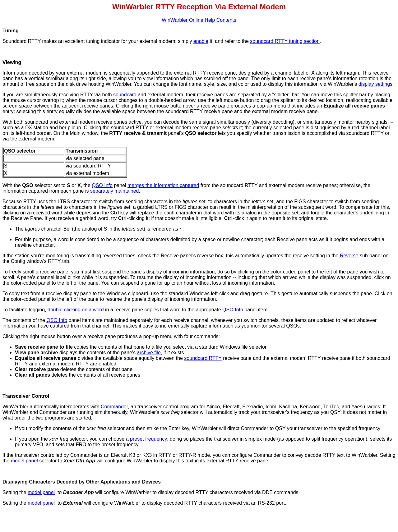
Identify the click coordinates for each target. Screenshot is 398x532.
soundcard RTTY (203, 358)
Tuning (11, 31)
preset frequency (148, 439)
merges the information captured (163, 185)
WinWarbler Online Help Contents (199, 20)
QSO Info (102, 185)
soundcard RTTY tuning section (285, 41)
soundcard (125, 95)
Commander (114, 407)
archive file (149, 353)
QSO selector (201, 133)
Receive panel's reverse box (192, 256)
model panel (24, 461)
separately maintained (115, 191)
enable (201, 41)
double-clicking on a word (76, 310)
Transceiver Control (26, 396)
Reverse (349, 256)
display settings (375, 84)
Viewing (12, 62)
